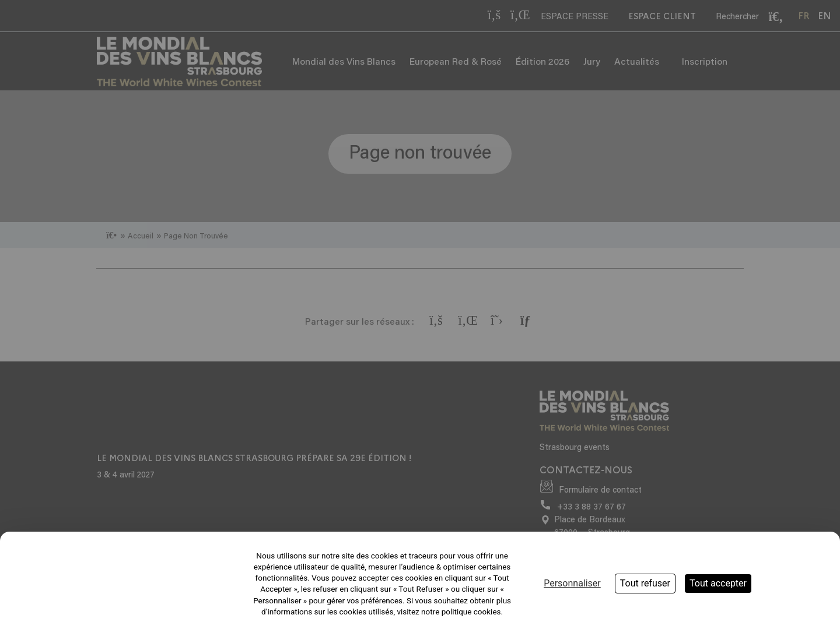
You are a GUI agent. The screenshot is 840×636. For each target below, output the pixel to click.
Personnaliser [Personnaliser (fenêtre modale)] (572, 583)
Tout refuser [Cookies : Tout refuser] (645, 583)
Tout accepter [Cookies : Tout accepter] (718, 583)
